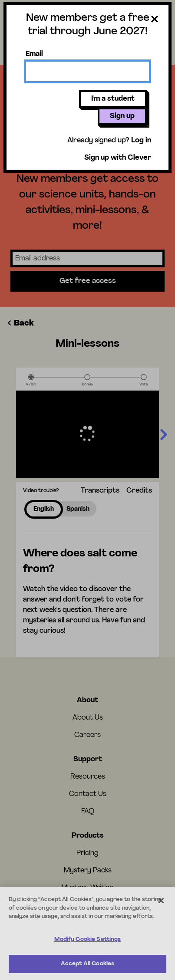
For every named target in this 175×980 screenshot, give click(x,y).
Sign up (122, 116)
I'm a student (113, 99)
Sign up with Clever (118, 158)
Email (34, 54)
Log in (141, 141)
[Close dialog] (155, 21)
